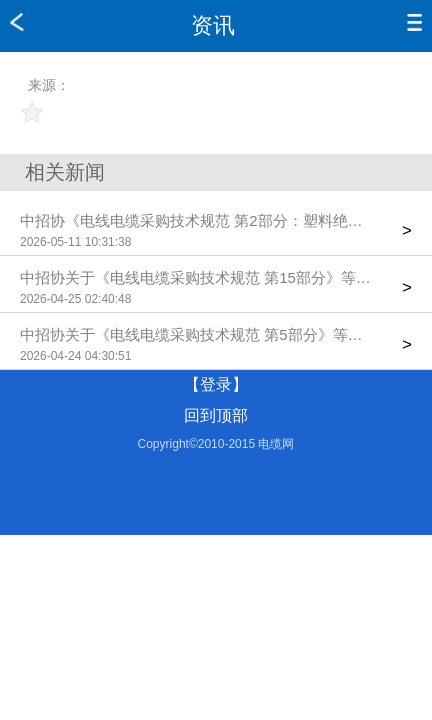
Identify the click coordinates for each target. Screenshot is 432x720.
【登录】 (216, 384)
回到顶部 (216, 415)
